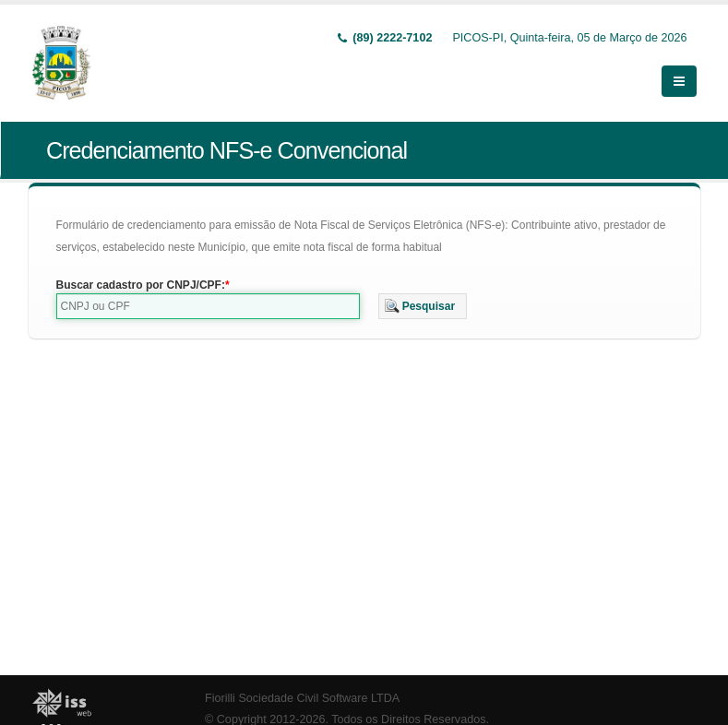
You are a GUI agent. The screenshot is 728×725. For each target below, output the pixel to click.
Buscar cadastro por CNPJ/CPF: (141, 285)
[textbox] (208, 306)
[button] (423, 306)
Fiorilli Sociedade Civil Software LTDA (302, 698)
